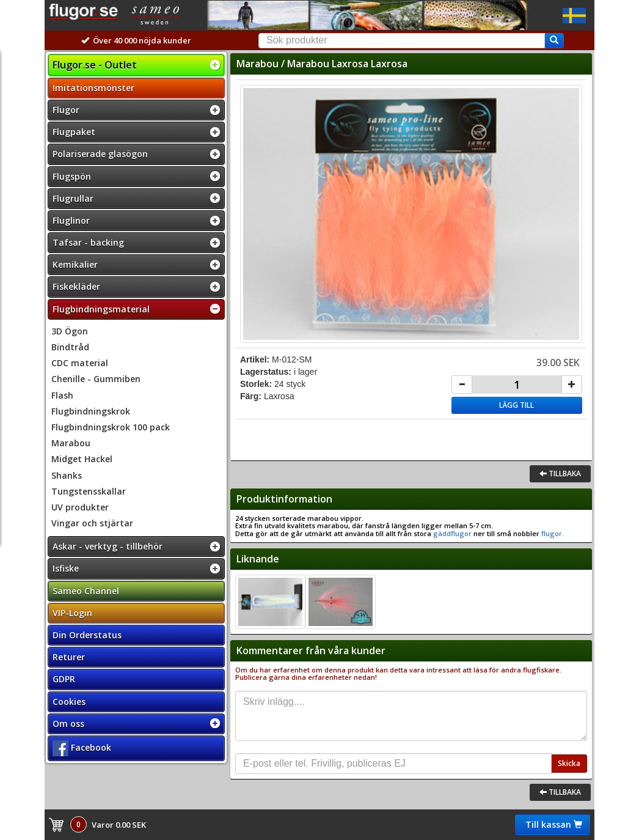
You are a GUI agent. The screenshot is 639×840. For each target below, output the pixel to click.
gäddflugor (452, 533)
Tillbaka (560, 473)
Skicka (569, 763)
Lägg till (517, 405)
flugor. (552, 533)
